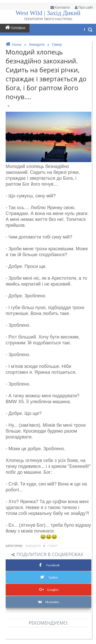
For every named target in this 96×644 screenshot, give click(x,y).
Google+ (49, 589)
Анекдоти (33, 546)
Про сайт (84, 7)
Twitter (49, 577)
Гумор (52, 546)
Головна (15, 27)
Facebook (49, 565)
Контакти (60, 7)
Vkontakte (49, 602)
